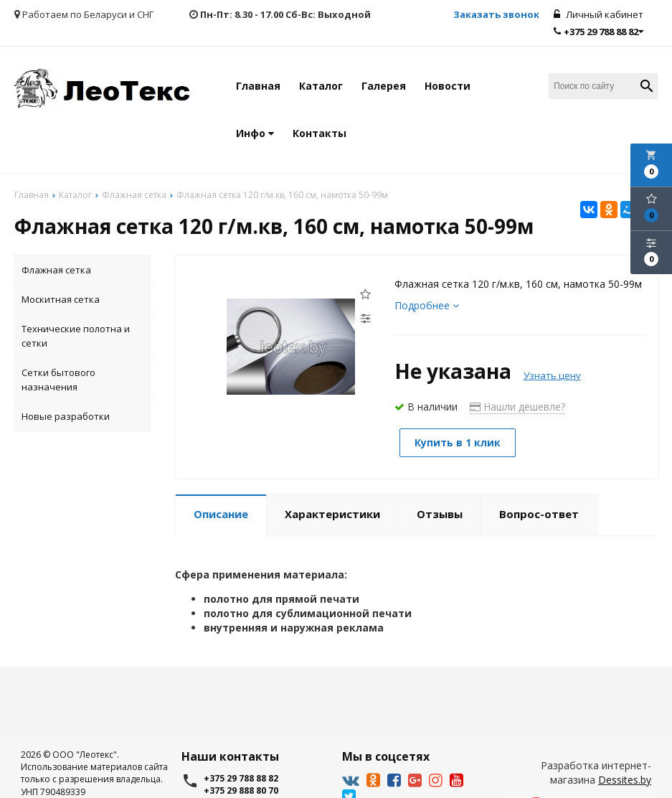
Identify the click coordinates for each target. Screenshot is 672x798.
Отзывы (440, 514)
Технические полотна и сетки (76, 336)
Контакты (320, 133)
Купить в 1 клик (458, 442)
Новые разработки (66, 416)
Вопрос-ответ (539, 514)
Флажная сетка (56, 270)
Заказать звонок (496, 14)
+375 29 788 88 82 (598, 32)
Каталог (321, 86)
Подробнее (427, 305)
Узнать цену (552, 375)
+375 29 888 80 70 (241, 790)
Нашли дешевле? (517, 407)
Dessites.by (625, 780)
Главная (258, 86)
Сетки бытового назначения (58, 380)
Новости (448, 86)
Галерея (384, 86)
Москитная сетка (61, 299)
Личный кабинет (598, 14)
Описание (221, 514)
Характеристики (332, 514)
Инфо (255, 133)
